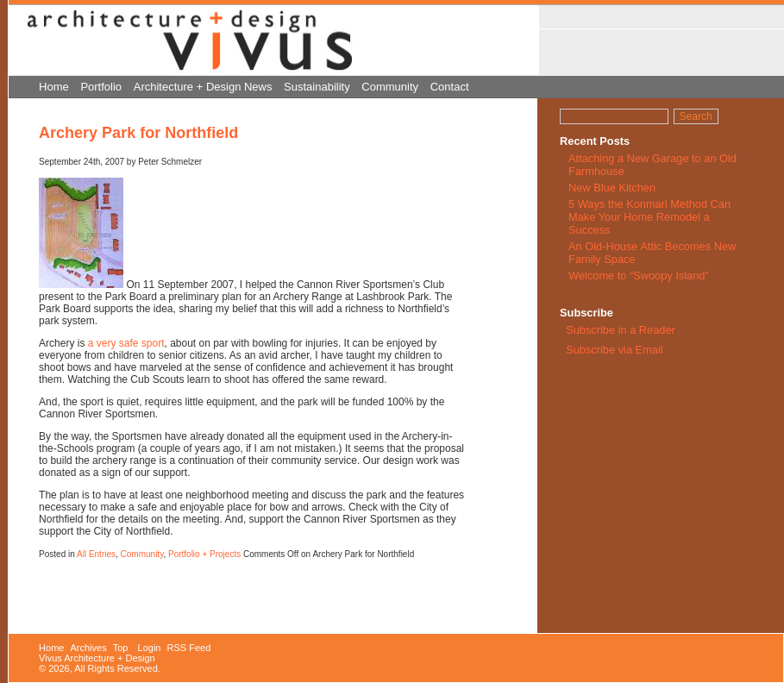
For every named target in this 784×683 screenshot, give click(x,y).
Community (390, 87)
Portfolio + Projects (204, 554)
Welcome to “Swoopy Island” (639, 276)
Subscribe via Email (613, 350)
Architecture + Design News (203, 87)
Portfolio (101, 87)
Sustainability (317, 87)
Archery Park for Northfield (138, 133)
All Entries (96, 554)
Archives (88, 648)
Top (121, 648)
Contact (450, 87)
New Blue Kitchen (612, 188)
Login (150, 648)
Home (54, 87)
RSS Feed (189, 648)
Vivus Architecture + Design (97, 658)
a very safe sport (126, 343)
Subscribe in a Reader (621, 330)
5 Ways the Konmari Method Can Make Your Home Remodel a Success (649, 217)
